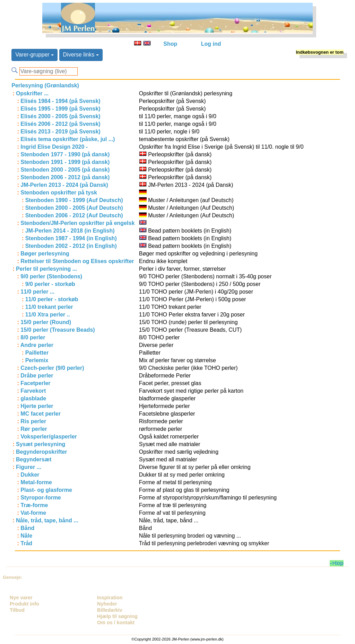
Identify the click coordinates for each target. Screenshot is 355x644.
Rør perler (34, 429)
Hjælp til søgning (117, 616)
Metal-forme (36, 482)
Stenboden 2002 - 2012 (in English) (71, 246)
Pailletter (37, 353)
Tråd (26, 543)
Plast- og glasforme (46, 490)
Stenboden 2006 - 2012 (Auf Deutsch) (74, 215)
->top (337, 563)
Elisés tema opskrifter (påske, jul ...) (68, 139)
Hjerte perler (37, 406)
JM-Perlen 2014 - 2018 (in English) (70, 231)
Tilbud (17, 610)
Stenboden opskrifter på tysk (59, 193)
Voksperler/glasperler (49, 437)
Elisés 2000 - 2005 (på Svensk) (60, 116)
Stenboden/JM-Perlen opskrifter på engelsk (77, 223)
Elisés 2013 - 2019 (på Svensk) (60, 132)
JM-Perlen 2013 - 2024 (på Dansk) (64, 185)
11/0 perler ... (37, 292)
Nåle (26, 536)
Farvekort (33, 391)
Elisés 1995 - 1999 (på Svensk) (60, 109)
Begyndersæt (34, 459)
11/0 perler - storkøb (52, 299)
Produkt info (24, 604)
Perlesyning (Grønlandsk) (45, 85)
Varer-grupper (34, 55)
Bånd (27, 528)
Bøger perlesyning (45, 254)
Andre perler (37, 345)
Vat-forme (33, 513)
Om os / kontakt (116, 623)
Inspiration (110, 598)
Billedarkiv (110, 610)
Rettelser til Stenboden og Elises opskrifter (77, 261)
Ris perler (33, 421)
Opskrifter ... (32, 93)
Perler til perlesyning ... (46, 269)
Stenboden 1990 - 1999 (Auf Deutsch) (74, 200)
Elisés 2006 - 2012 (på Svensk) (60, 124)
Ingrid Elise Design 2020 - (54, 147)
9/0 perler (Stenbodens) (51, 276)
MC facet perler (41, 414)
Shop (170, 44)
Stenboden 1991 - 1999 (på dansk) (65, 162)
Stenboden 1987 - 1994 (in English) (71, 238)
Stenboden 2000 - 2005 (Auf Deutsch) (74, 208)
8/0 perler (33, 337)
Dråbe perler (37, 376)
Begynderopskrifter (42, 452)
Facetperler (35, 383)
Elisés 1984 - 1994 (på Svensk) (60, 101)
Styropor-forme (41, 498)
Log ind (211, 44)
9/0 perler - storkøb (50, 284)
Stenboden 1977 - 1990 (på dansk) (65, 154)
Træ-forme (34, 505)
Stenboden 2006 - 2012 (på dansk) (65, 177)
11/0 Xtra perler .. (48, 315)
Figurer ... (29, 467)
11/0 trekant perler (49, 307)
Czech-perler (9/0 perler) (52, 368)
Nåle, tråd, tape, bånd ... (47, 520)
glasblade (33, 398)
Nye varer (21, 598)
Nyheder (107, 604)
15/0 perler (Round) (46, 322)
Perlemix (37, 360)
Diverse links (81, 55)
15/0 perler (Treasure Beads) (58, 330)
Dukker (30, 475)
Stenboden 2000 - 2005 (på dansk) (65, 170)
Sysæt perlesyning (41, 444)
